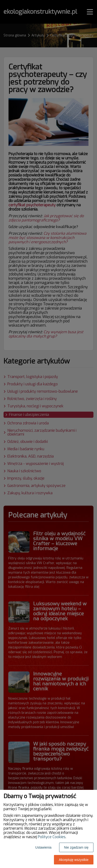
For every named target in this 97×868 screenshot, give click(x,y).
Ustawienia (43, 847)
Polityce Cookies (52, 837)
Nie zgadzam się (76, 847)
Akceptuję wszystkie (74, 860)
